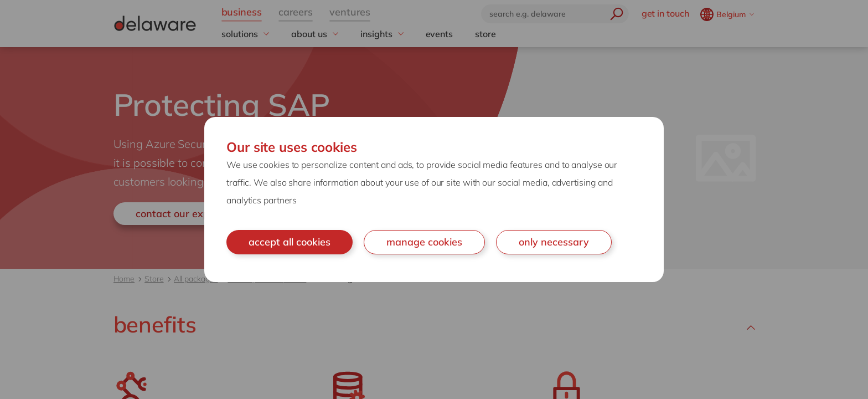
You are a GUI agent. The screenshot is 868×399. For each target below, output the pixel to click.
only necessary (554, 242)
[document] (434, 199)
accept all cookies (290, 242)
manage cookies (424, 242)
